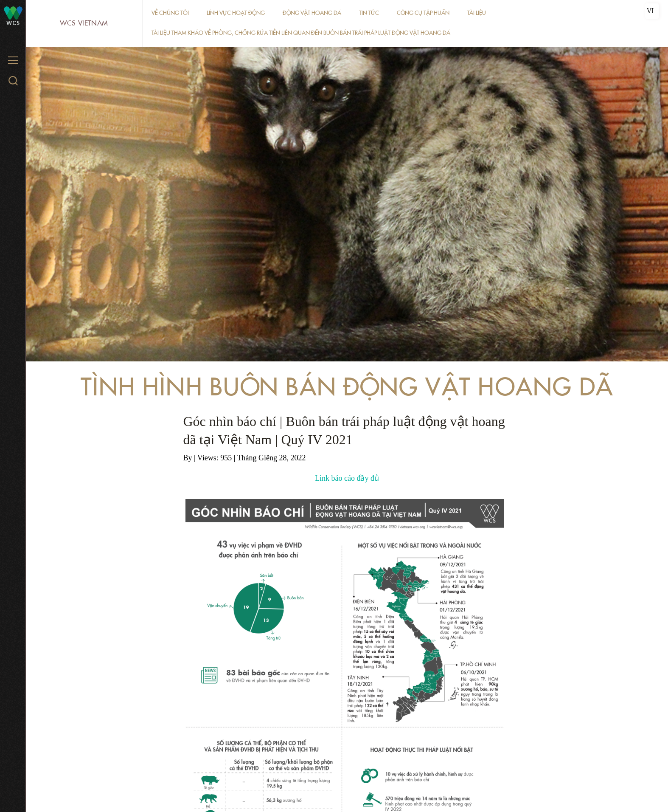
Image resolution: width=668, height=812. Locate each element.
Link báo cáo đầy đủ (347, 478)
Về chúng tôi (170, 13)
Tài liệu (477, 13)
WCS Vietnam (84, 23)
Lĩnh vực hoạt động (236, 13)
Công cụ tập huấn (423, 13)
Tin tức (369, 13)
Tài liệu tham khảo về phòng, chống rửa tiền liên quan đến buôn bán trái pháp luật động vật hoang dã (301, 33)
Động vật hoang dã (312, 13)
